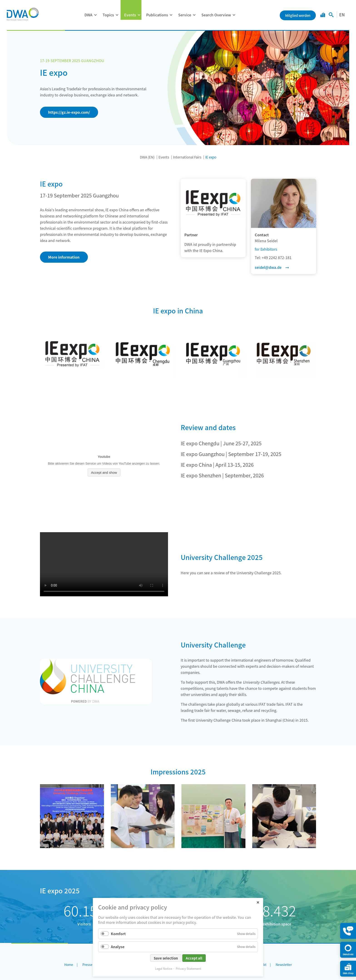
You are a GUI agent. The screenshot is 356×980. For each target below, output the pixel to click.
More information (64, 257)
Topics (108, 15)
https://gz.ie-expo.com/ (69, 112)
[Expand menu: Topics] (117, 15)
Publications (157, 15)
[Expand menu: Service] (194, 15)
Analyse (118, 947)
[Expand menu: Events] (139, 15)
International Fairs (187, 157)
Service (185, 15)
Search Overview (216, 15)
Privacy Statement (188, 969)
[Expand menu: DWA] (95, 15)
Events (130, 15)
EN (342, 15)
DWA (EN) (147, 157)
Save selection (166, 958)
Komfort (118, 934)
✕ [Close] (258, 902)
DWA (88, 15)
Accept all (194, 958)
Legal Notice (164, 969)
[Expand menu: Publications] (171, 15)
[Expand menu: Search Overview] (234, 15)
